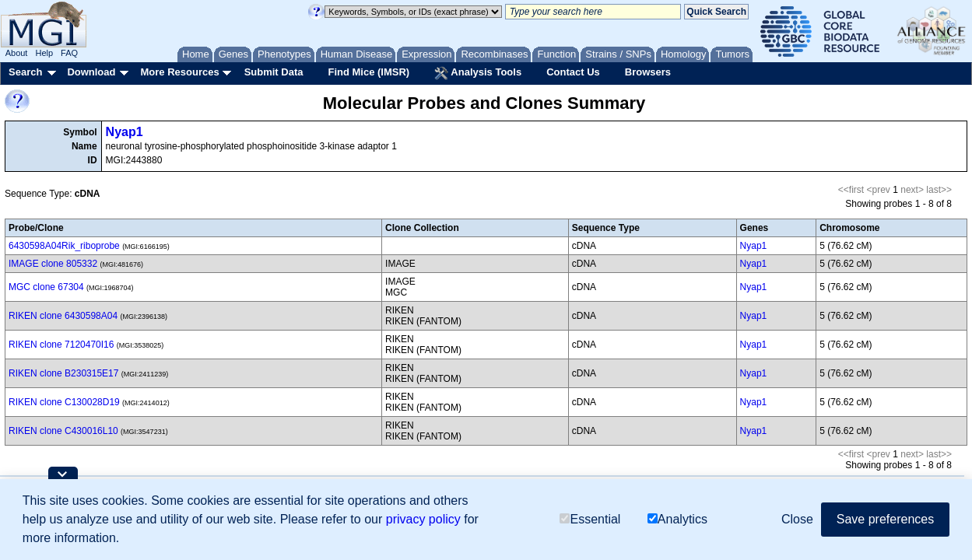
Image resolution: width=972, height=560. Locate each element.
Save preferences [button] (885, 519)
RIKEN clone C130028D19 (64, 402)
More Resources (179, 72)
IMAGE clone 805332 (53, 264)
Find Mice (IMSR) (368, 72)
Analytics (677, 519)
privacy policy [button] (423, 519)
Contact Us (573, 72)
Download (91, 72)
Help (44, 53)
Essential (590, 519)
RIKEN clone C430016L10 (63, 431)
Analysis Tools (478, 73)
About (17, 53)
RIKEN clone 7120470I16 (61, 345)
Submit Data (274, 72)
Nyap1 (125, 132)
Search (25, 72)
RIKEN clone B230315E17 (63, 373)
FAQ (69, 53)
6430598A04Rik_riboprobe (64, 246)
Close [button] (797, 519)
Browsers (648, 72)
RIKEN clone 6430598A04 (63, 316)
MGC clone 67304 (46, 287)
